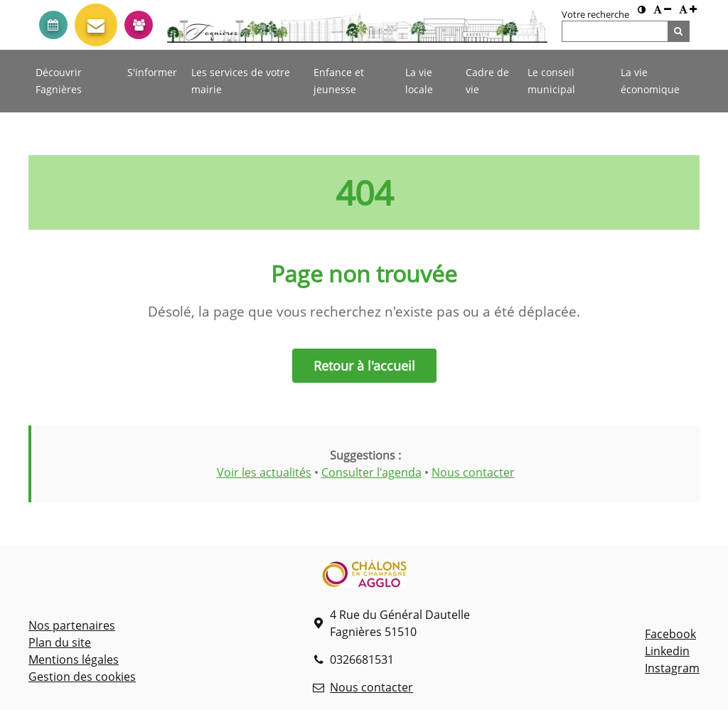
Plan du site (60, 642)
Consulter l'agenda (371, 472)
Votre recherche (595, 14)
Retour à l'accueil (364, 366)
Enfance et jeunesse (339, 81)
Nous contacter (473, 472)
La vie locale (419, 81)
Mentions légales (74, 659)
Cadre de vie (487, 81)
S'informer (152, 72)
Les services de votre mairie (241, 81)
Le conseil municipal (551, 81)
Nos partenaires (72, 625)
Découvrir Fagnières (59, 81)
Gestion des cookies (82, 677)
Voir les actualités (264, 472)
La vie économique (650, 81)
